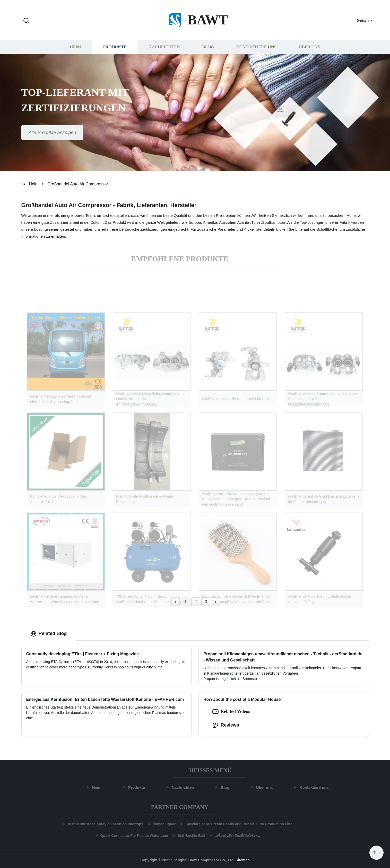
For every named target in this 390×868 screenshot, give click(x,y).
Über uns (309, 48)
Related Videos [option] (231, 712)
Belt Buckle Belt (189, 836)
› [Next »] (216, 602)
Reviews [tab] (226, 725)
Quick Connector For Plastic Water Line (132, 836)
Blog (208, 48)
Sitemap (242, 860)
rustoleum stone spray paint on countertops (103, 824)
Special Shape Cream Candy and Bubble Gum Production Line (236, 824)
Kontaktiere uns (256, 48)
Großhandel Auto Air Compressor (78, 184)
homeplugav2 (162, 824)
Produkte (115, 48)
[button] (26, 21)
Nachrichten (164, 48)
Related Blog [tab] (49, 634)
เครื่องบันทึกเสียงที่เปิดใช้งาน (235, 836)
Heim (75, 48)
